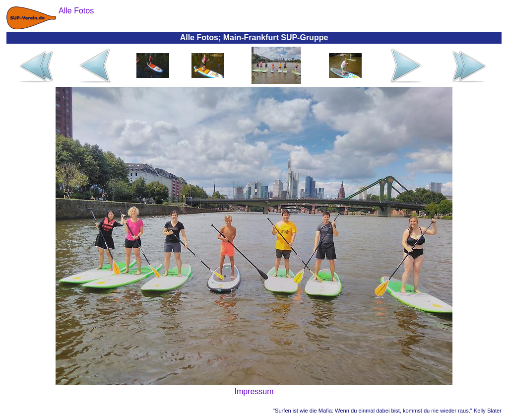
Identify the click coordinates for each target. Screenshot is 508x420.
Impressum (254, 391)
